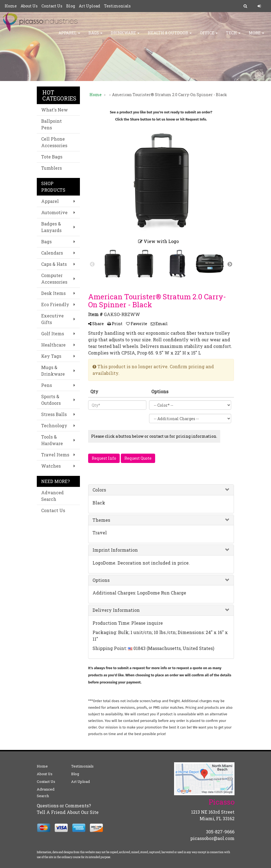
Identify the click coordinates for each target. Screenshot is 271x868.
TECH (233, 36)
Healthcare (53, 345)
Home (11, 6)
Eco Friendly (55, 304)
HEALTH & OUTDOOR (170, 36)
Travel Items (55, 455)
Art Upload (90, 6)
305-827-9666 (220, 832)
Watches (51, 466)
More (256, 36)
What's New (55, 110)
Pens (47, 385)
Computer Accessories (54, 279)
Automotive (54, 212)
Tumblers (51, 168)
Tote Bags (52, 157)
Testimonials (117, 6)
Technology (54, 425)
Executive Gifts (52, 319)
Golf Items (53, 333)
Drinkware (125, 36)
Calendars (52, 253)
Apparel (69, 36)
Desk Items (53, 293)
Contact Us (52, 6)
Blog (71, 6)
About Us (29, 6)
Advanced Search (52, 496)
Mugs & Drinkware (53, 371)
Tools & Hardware (52, 440)
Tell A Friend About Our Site (68, 812)
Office (209, 36)
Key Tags (51, 356)
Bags (95, 36)
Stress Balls (54, 414)
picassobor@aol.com (212, 838)
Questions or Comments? (64, 806)
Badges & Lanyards (51, 227)
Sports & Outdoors (51, 400)
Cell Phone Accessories (54, 142)
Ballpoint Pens (51, 124)
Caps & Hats (54, 264)
